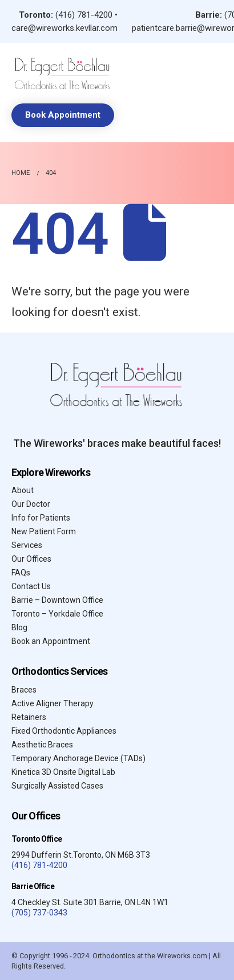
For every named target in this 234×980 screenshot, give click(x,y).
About (23, 490)
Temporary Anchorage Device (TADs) (78, 758)
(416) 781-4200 (84, 15)
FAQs (21, 573)
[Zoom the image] (63, 61)
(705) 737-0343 (39, 913)
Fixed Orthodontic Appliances (64, 731)
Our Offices (31, 559)
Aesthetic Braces (42, 745)
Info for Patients (41, 518)
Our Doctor (31, 504)
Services (27, 545)
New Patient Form (44, 531)
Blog (19, 627)
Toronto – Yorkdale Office (57, 614)
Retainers (29, 717)
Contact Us (31, 586)
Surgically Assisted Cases (57, 786)
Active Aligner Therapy (53, 703)
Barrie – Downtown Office (57, 600)
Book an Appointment (51, 641)
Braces (24, 690)
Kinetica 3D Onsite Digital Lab (63, 772)
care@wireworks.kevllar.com (64, 28)
